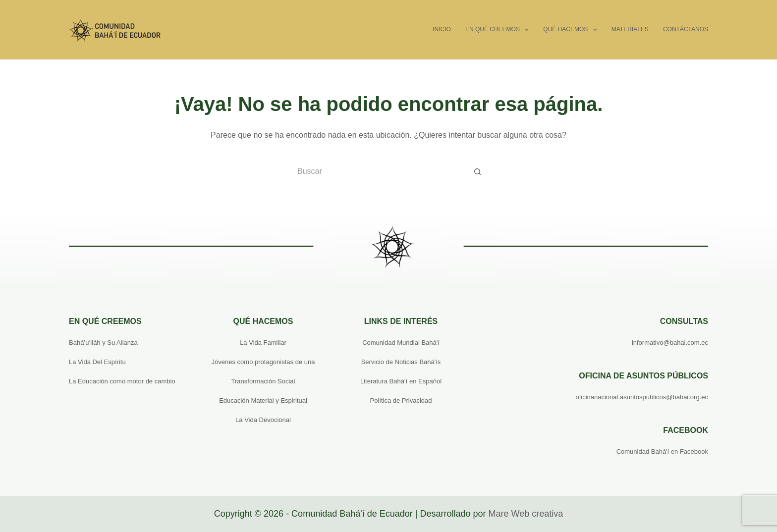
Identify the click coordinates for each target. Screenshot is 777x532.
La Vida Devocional (263, 420)
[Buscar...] (379, 171)
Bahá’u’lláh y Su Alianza (103, 343)
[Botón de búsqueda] (478, 171)
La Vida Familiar (263, 343)
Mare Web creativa (526, 514)
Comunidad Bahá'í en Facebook (662, 452)
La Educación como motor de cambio (122, 381)
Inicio (442, 29)
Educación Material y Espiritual (263, 400)
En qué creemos (499, 30)
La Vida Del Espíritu (97, 362)
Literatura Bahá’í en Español (401, 381)
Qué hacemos (572, 30)
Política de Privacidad (401, 400)
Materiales (630, 29)
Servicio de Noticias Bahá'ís (401, 362)
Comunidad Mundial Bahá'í (401, 343)
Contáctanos (686, 29)
